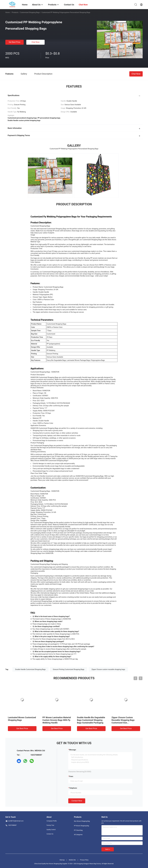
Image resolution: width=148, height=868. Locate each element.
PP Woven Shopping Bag (81, 826)
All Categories (78, 835)
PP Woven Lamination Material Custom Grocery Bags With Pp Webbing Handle (57, 720)
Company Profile (52, 821)
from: (71, 776)
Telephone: (73, 788)
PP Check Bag (78, 830)
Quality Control (51, 830)
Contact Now (77, 801)
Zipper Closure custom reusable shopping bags (108, 669)
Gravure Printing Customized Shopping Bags (69, 669)
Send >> (108, 849)
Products (15, 12)
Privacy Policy (84, 860)
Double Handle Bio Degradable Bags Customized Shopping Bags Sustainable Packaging (91, 720)
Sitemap (62, 860)
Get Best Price (15, 42)
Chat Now (36, 42)
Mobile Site (72, 860)
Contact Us (50, 834)
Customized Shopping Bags (30, 12)
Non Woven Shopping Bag (82, 821)
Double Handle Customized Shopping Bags (30, 669)
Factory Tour (50, 825)
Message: (73, 750)
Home (8, 12)
